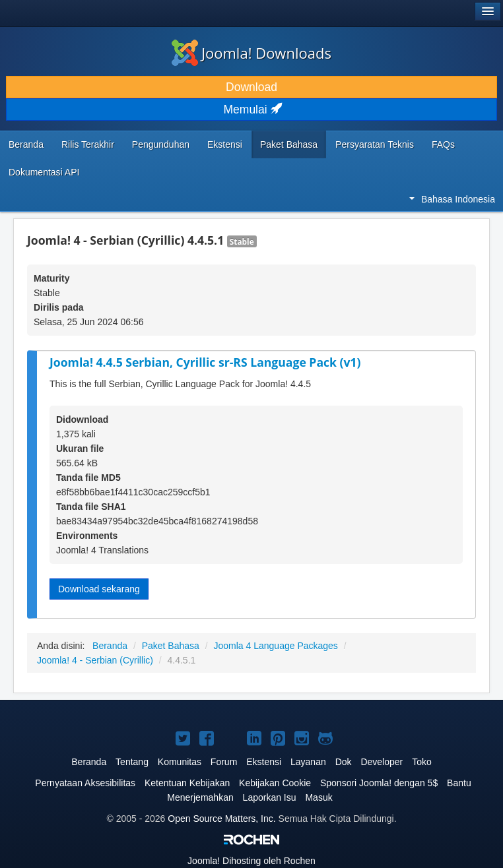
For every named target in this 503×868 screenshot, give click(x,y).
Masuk (319, 797)
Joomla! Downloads (251, 53)
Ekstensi (225, 144)
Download (251, 87)
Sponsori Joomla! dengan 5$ (379, 783)
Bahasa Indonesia (452, 199)
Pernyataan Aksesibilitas (85, 783)
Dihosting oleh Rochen (251, 861)
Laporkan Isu (270, 797)
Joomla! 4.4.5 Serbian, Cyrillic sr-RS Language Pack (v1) (205, 362)
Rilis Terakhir (88, 144)
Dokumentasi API (44, 172)
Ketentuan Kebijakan (187, 783)
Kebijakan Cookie (275, 783)
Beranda (26, 144)
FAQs (443, 144)
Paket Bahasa (289, 144)
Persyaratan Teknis (375, 144)
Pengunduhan (161, 144)
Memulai (252, 109)
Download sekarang (99, 589)
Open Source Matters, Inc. (221, 819)
